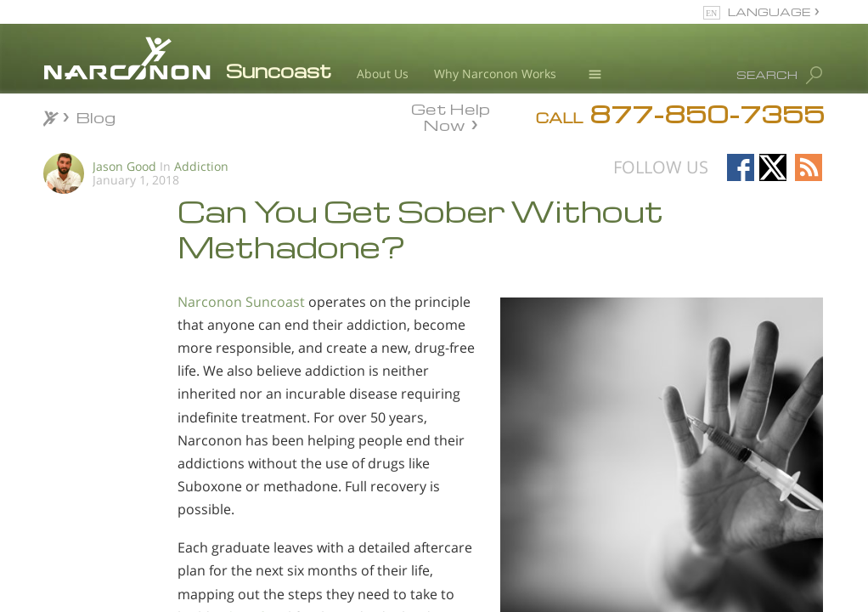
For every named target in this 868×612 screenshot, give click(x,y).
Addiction (201, 166)
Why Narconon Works (495, 74)
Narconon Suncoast (241, 302)
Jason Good (124, 166)
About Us (383, 74)
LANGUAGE (769, 11)
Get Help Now (451, 116)
